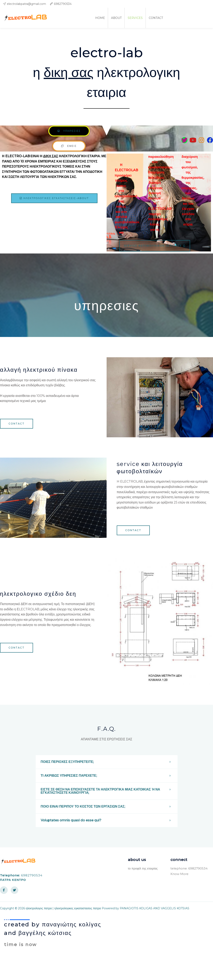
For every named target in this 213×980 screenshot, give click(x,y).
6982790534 (63, 4)
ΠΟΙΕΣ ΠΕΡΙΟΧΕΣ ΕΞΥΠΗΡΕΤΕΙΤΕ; (67, 762)
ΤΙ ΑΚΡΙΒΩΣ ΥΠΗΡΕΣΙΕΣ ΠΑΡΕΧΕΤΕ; (69, 776)
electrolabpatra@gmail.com (26, 4)
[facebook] (208, 4)
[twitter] (200, 4)
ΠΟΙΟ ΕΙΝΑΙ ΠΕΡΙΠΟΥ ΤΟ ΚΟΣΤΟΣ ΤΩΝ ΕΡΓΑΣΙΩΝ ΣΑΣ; (83, 806)
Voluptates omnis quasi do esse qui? (71, 820)
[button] (107, 762)
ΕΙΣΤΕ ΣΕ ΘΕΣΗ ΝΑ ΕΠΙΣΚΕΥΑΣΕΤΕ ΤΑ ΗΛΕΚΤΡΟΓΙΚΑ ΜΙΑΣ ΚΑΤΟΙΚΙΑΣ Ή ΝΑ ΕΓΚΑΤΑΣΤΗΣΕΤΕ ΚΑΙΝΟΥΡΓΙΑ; (100, 791)
